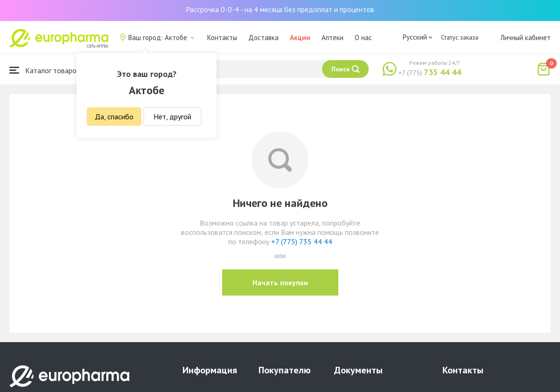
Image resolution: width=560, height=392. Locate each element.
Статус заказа (460, 37)
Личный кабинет (525, 38)
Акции (300, 38)
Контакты (222, 38)
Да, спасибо (114, 117)
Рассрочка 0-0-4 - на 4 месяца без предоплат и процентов (280, 9)
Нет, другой (172, 117)
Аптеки (332, 38)
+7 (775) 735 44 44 (302, 241)
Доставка (263, 38)
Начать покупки (280, 282)
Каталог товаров (45, 70)
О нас (363, 38)
